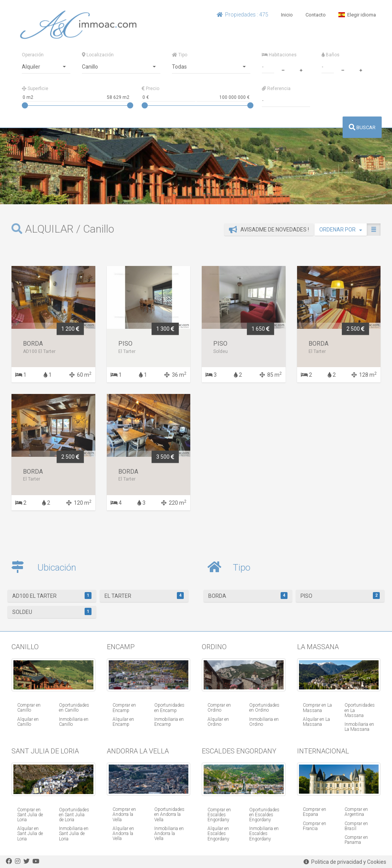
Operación (33, 55)
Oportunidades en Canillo (74, 708)
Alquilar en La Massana (316, 722)
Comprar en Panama (356, 840)
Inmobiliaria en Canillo (74, 722)
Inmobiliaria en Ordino (264, 722)
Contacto (316, 15)
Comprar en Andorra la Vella (124, 814)
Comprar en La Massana (317, 708)
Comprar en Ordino (219, 708)
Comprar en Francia (314, 826)
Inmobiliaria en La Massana (359, 727)
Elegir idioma (357, 15)
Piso (340, 596)
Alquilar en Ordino (218, 722)
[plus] (301, 69)
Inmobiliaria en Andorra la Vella (169, 834)
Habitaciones (279, 55)
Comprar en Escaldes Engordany (219, 815)
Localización (98, 55)
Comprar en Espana (314, 812)
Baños (331, 55)
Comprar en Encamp (124, 708)
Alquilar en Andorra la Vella (123, 834)
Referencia (276, 89)
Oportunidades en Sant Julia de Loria (74, 815)
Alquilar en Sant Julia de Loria (30, 834)
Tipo (180, 55)
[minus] (283, 69)
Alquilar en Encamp (123, 722)
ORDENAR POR (341, 230)
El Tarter (144, 596)
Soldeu (52, 611)
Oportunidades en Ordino (264, 708)
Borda (248, 596)
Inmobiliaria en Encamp (169, 722)
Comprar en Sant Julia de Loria (30, 815)
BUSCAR (362, 127)
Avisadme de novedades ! (269, 230)
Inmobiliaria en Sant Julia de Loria (74, 834)
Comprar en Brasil (356, 826)
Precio (150, 89)
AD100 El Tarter (52, 596)
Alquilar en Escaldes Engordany (218, 834)
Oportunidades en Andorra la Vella (169, 814)
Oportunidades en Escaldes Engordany (264, 815)
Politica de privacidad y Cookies (345, 862)
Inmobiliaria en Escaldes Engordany (264, 834)
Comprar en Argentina (356, 812)
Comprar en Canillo (29, 708)
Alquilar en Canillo (28, 722)
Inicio (287, 15)
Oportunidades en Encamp (169, 708)
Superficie (35, 89)
